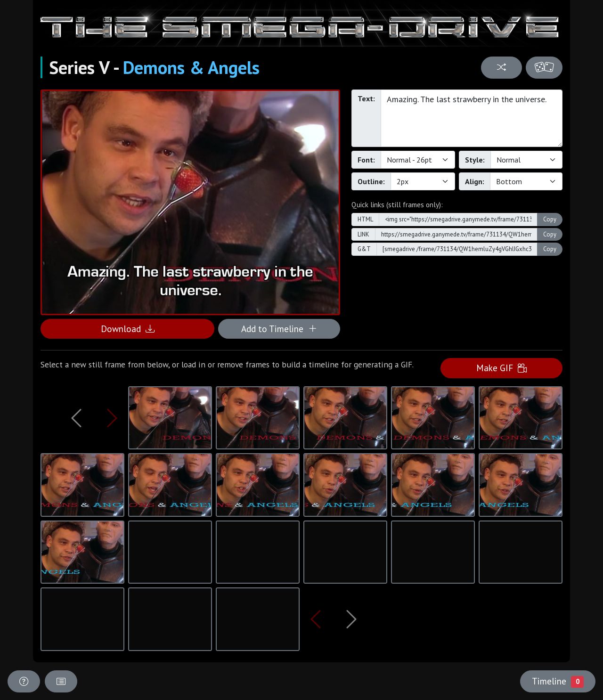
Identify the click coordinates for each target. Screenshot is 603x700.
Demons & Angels (191, 67)
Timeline (558, 681)
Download (128, 329)
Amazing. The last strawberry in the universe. (472, 118)
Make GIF (501, 368)
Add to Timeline (279, 329)
